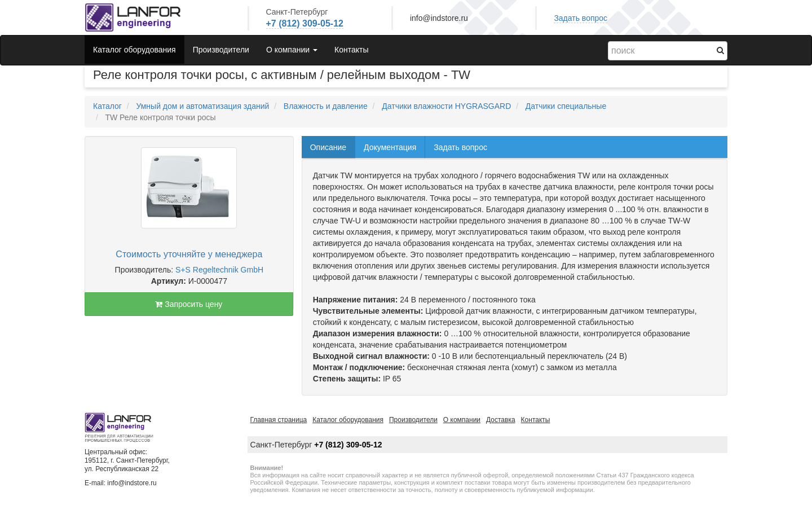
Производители (221, 50)
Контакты (351, 50)
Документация (390, 147)
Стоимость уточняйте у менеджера (189, 254)
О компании (462, 420)
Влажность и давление (326, 106)
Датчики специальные (566, 106)
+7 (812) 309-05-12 (305, 23)
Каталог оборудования (134, 50)
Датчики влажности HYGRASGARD (446, 106)
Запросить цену (189, 304)
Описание (328, 147)
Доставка (501, 420)
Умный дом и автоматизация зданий (202, 106)
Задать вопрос (581, 18)
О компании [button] (292, 50)
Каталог (107, 106)
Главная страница (279, 420)
